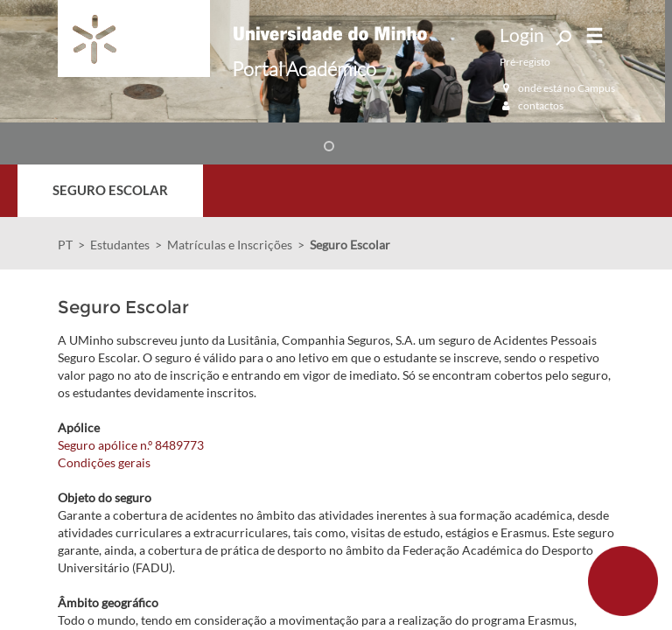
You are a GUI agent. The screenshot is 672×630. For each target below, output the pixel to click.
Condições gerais (104, 462)
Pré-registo (525, 62)
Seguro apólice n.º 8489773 (131, 445)
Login (522, 35)
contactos (532, 105)
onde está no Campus (557, 88)
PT (65, 245)
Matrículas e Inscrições (230, 245)
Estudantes (120, 245)
